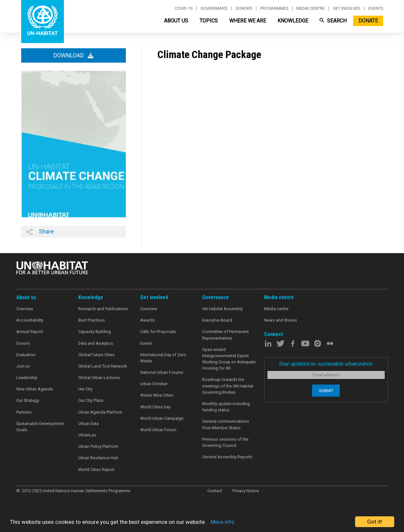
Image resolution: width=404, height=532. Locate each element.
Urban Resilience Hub (98, 458)
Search (333, 21)
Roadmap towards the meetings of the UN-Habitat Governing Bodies (228, 386)
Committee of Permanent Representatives (225, 335)
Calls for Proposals (158, 332)
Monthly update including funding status (226, 407)
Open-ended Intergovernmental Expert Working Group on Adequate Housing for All (229, 359)
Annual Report (30, 332)
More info (223, 522)
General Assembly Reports (227, 457)
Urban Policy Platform (98, 446)
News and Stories (281, 320)
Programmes (274, 8)
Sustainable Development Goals (40, 427)
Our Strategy (28, 400)
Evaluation (26, 355)
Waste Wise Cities (157, 395)
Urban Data (89, 424)
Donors (244, 8)
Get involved (347, 8)
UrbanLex (87, 435)
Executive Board (217, 320)
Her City (85, 389)
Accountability (30, 320)
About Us (176, 21)
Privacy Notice (246, 491)
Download (74, 55)
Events (376, 8)
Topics (209, 21)
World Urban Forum (158, 430)
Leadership (27, 378)
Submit (326, 391)
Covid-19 (184, 8)
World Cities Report (96, 470)
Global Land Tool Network (103, 366)
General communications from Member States (226, 424)
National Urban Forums (162, 372)
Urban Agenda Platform (100, 412)
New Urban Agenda (35, 389)
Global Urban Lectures (99, 378)
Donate (368, 21)
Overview (25, 309)
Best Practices (92, 320)
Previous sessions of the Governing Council (225, 442)
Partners (24, 412)
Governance (214, 8)
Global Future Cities (97, 355)
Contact (215, 491)
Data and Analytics (96, 343)
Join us (23, 366)
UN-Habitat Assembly (222, 309)
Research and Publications (103, 309)
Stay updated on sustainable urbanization (326, 364)
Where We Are (248, 21)
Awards (148, 320)
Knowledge (293, 21)
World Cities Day (155, 407)
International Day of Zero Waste (163, 358)
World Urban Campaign (162, 418)
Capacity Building (95, 332)
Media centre (311, 8)
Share (40, 232)
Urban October (154, 384)
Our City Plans (91, 400)
